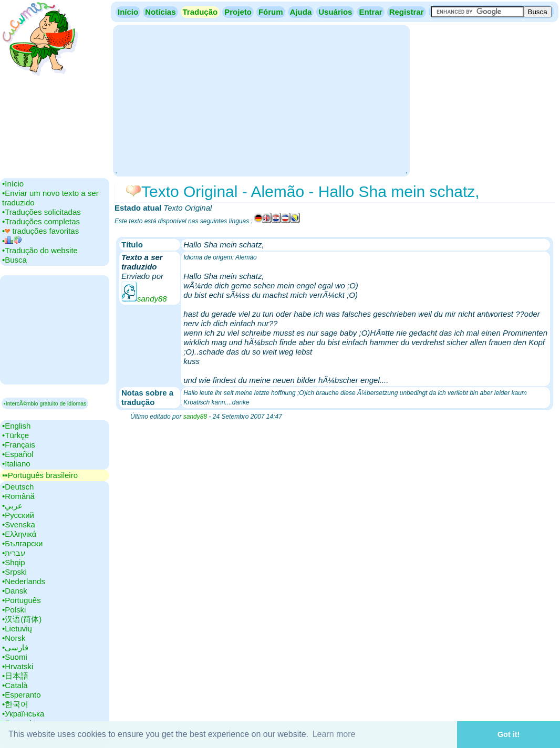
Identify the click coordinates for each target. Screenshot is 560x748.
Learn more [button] (334, 734)
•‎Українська (23, 714)
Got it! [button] (509, 734)
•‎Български (23, 543)
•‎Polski (14, 610)
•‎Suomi (15, 657)
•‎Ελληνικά (19, 534)
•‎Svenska (19, 524)
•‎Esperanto (22, 695)
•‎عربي (12, 506)
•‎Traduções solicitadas (42, 212)
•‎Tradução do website (40, 250)
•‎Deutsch (18, 487)
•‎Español (18, 454)
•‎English (16, 426)
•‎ (12, 241)
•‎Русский (18, 515)
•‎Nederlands (24, 581)
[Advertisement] (261, 100)
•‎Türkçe (15, 435)
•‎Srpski (14, 572)
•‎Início (13, 184)
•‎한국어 (15, 704)
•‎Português (22, 600)
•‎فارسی (15, 647)
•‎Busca (14, 260)
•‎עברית (14, 553)
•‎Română (18, 496)
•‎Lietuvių (17, 628)
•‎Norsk (14, 638)
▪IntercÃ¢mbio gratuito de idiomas (45, 403)
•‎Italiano (16, 464)
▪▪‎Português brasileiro (40, 475)
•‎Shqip (14, 562)
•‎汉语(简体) (22, 619)
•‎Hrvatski (18, 666)
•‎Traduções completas (41, 221)
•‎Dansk (15, 591)
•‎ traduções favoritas (40, 231)
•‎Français (19, 445)
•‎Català (15, 685)
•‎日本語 (15, 676)
